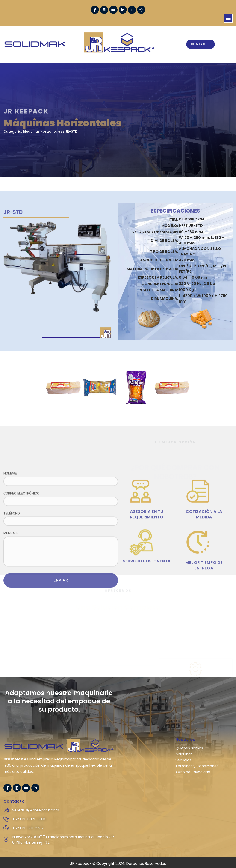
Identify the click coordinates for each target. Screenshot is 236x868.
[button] (228, 18)
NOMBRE (61, 547)
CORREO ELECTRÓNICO (61, 567)
